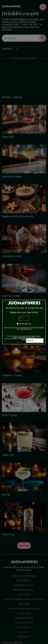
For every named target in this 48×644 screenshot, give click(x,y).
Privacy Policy (22, 337)
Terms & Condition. (36, 336)
